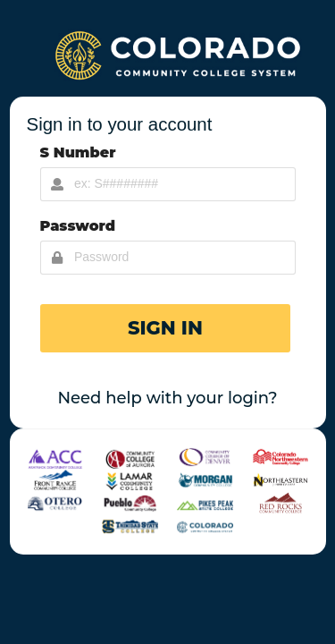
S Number (78, 153)
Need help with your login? (167, 398)
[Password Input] (168, 258)
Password (78, 226)
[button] (166, 328)
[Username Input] (168, 184)
